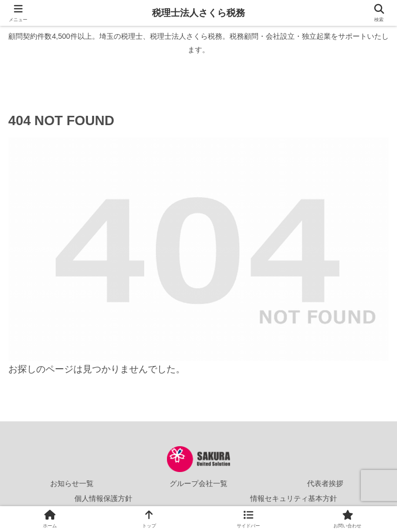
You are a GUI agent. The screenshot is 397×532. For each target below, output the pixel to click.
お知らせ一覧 (72, 483)
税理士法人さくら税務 (198, 13)
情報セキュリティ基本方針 (294, 498)
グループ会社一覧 (198, 483)
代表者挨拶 (325, 483)
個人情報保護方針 (103, 498)
